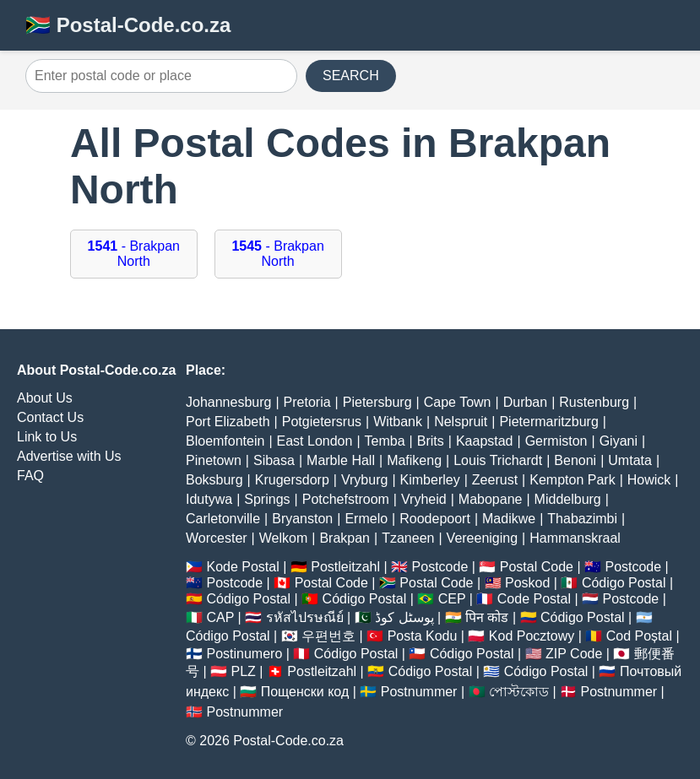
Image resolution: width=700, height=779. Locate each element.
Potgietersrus (322, 422)
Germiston (556, 441)
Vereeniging (483, 538)
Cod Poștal (639, 636)
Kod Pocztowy (532, 636)
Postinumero (244, 654)
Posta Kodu (423, 636)
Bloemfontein (225, 441)
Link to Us (47, 437)
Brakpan (345, 538)
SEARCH (351, 76)
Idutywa (209, 499)
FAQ (30, 476)
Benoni (575, 460)
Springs (267, 499)
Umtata (630, 460)
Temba (385, 441)
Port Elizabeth (228, 422)
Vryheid (424, 499)
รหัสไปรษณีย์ (305, 617)
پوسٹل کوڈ (404, 617)
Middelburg (568, 499)
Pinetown (214, 460)
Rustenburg (594, 402)
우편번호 (328, 636)
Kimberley (430, 480)
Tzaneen (408, 538)
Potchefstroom (346, 499)
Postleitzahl (345, 567)
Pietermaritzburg (548, 422)
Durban (525, 402)
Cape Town (458, 402)
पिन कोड (487, 617)
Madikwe (509, 519)
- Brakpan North (134, 254)
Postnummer (419, 692)
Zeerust (495, 480)
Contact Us (50, 417)
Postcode (440, 567)
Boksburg (214, 480)
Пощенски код (305, 692)
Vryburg (364, 480)
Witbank (398, 422)
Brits (431, 441)
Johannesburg (228, 402)
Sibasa (274, 460)
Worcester (217, 538)
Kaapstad (485, 441)
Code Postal (534, 599)
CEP (452, 599)
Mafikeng (414, 460)
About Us (45, 398)
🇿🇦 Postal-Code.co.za (128, 25)
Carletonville (223, 519)
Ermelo (366, 519)
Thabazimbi (582, 519)
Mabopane (491, 499)
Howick (649, 480)
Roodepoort (435, 519)
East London (315, 441)
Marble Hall (341, 460)
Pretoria (307, 402)
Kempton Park (572, 480)
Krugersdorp (292, 480)
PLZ (244, 671)
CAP (220, 617)
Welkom (284, 538)
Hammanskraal (575, 538)
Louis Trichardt (498, 460)
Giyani (619, 441)
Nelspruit (461, 422)
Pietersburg (377, 402)
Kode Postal (242, 567)
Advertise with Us (69, 456)
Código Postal (624, 583)
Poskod (527, 583)
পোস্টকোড (519, 692)
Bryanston (302, 519)
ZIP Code (574, 654)
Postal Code (537, 567)
